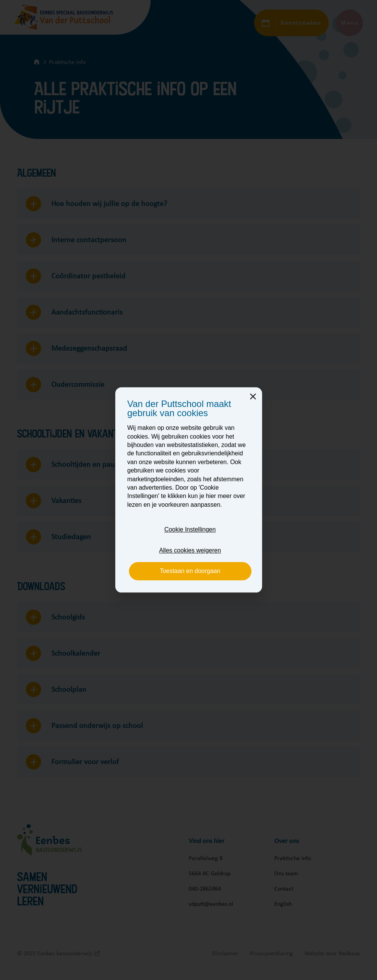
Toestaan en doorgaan (190, 571)
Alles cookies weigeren (190, 550)
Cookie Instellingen (190, 530)
